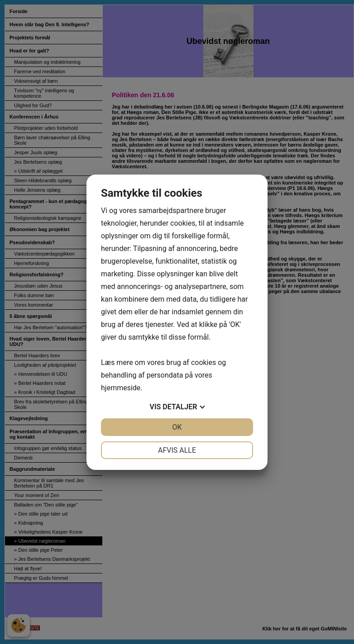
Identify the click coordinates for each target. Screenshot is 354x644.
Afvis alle (177, 450)
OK (177, 427)
